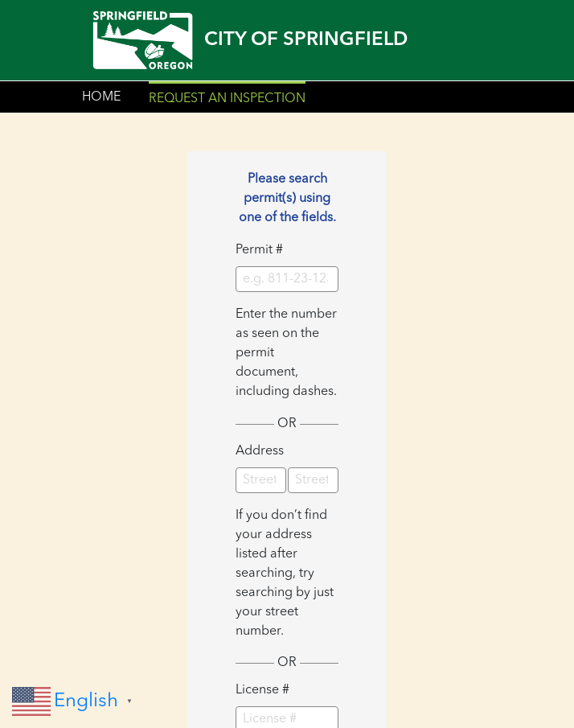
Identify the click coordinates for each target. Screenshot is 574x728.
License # (262, 690)
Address (260, 451)
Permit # (259, 250)
